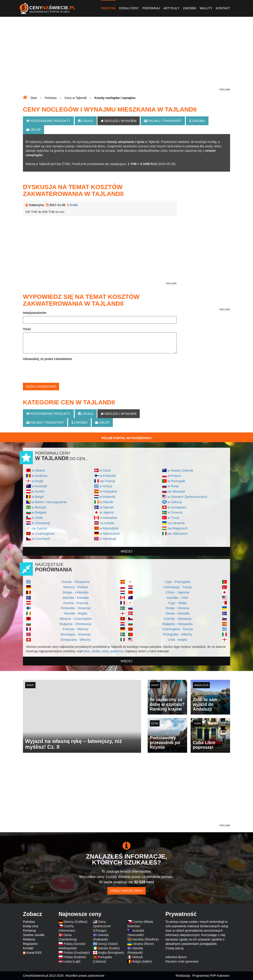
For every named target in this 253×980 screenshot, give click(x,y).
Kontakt (223, 8)
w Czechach (41, 539)
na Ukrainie (176, 523)
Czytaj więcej (175, 948)
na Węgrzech (178, 528)
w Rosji (173, 486)
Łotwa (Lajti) (72, 961)
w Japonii (107, 512)
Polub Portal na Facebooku (126, 438)
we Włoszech (178, 534)
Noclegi (119, 121)
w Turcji (173, 518)
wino (105, 651)
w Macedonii (109, 528)
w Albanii (38, 470)
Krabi (74, 205)
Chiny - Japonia (178, 592)
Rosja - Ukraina (177, 608)
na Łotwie (107, 523)
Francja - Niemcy (76, 629)
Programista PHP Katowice (211, 976)
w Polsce (174, 476)
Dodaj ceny (129, 8)
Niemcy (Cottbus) (75, 922)
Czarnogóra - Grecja (178, 629)
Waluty (206, 8)
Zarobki (190, 8)
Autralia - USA (177, 598)
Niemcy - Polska (75, 587)
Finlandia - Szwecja (75, 608)
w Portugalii (176, 481)
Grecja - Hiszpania (75, 582)
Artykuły (171, 8)
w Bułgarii (39, 512)
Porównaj (151, 8)
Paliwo (163, 121)
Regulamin (30, 944)
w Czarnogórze (43, 534)
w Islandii (107, 507)
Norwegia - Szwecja (76, 634)
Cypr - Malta (177, 603)
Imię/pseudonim (35, 313)
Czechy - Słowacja (178, 619)
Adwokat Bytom (176, 957)
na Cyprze (39, 528)
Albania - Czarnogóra (75, 619)
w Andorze (40, 476)
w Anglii (37, 481)
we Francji (107, 481)
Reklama (29, 939)
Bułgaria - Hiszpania (177, 624)
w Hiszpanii (108, 491)
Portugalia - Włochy (178, 634)
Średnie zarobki (34, 935)
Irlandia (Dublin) (109, 948)
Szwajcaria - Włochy (75, 640)
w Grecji (106, 486)
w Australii (39, 486)
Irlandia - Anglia (76, 613)
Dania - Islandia (178, 613)
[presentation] (56, 371)
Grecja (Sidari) (108, 944)
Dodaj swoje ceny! (126, 891)
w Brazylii (39, 507)
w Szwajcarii (177, 507)
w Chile (37, 518)
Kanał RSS (34, 953)
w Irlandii (106, 502)
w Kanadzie (108, 518)
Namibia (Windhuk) (146, 939)
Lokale (86, 121)
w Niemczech (110, 534)
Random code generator (182, 961)
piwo (87, 651)
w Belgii (38, 497)
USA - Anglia (177, 640)
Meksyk (138, 957)
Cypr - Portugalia (178, 582)
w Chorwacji (41, 523)
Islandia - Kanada (76, 598)
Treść (27, 329)
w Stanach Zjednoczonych (187, 497)
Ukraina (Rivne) (143, 944)
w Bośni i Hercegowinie (49, 502)
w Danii (105, 470)
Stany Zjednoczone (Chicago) (102, 926)
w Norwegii (108, 539)
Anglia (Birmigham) (111, 953)
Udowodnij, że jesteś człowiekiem (47, 359)
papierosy (117, 651)
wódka (96, 651)
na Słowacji (176, 491)
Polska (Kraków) (75, 957)
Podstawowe (48, 121)
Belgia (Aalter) (142, 961)
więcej (127, 551)
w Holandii (107, 497)
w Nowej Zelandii (180, 470)
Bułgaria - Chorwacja (75, 624)
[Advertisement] (126, 57)
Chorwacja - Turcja (177, 587)
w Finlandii (108, 476)
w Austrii (38, 491)
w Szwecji (175, 512)
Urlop (33, 130)
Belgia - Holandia (75, 592)
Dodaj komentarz (41, 387)
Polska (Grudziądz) (77, 953)
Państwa (108, 8)
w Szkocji (175, 502)
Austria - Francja (75, 603)
